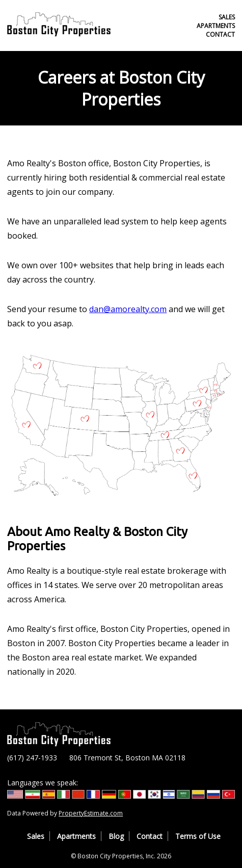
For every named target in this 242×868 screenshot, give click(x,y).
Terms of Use (198, 836)
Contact (220, 34)
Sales (227, 17)
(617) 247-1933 (32, 758)
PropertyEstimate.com (91, 813)
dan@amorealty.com (128, 309)
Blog (116, 836)
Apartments (216, 26)
